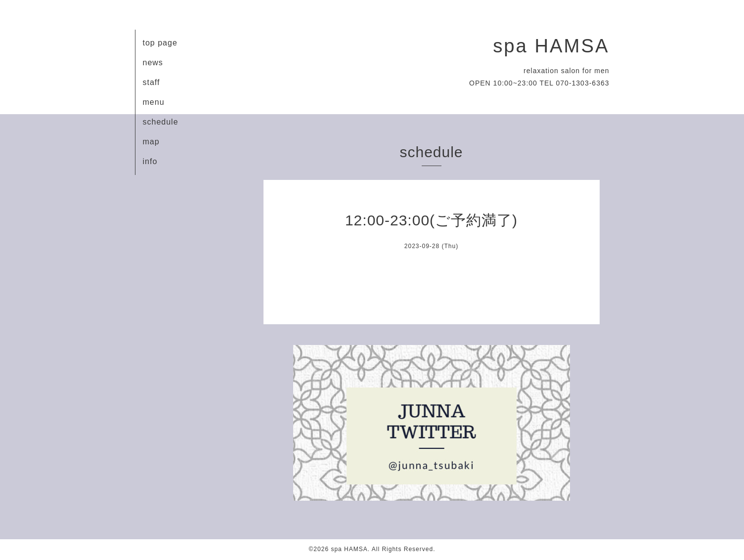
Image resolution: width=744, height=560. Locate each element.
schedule (161, 122)
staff (152, 82)
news (153, 63)
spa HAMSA (551, 46)
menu (154, 102)
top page (160, 43)
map (151, 142)
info (150, 161)
